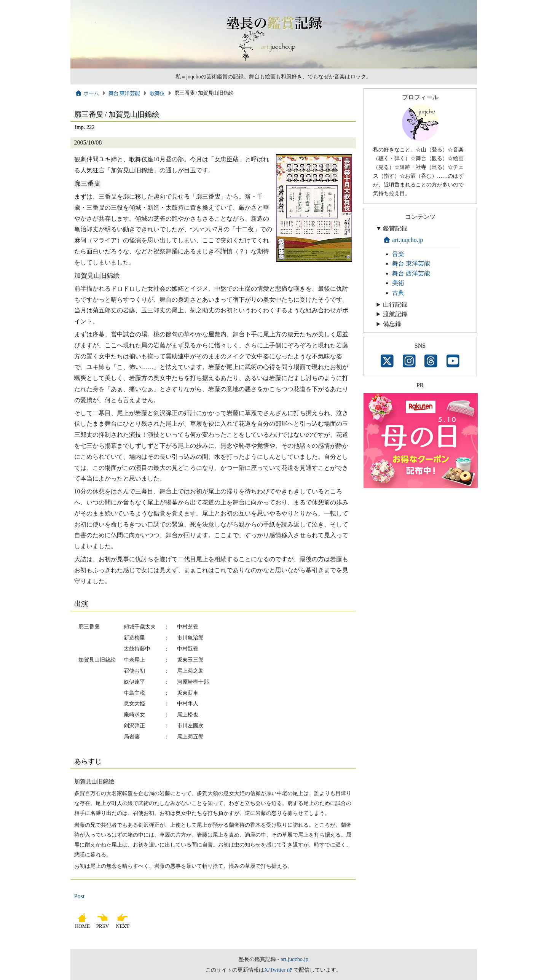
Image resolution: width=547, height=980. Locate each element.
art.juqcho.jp (403, 240)
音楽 (398, 254)
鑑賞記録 (395, 228)
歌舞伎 (157, 93)
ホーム (87, 93)
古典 (398, 293)
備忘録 (392, 324)
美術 (398, 283)
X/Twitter (275, 970)
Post (80, 896)
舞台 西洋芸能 (411, 273)
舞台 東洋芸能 (124, 93)
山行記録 (395, 305)
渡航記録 (395, 314)
